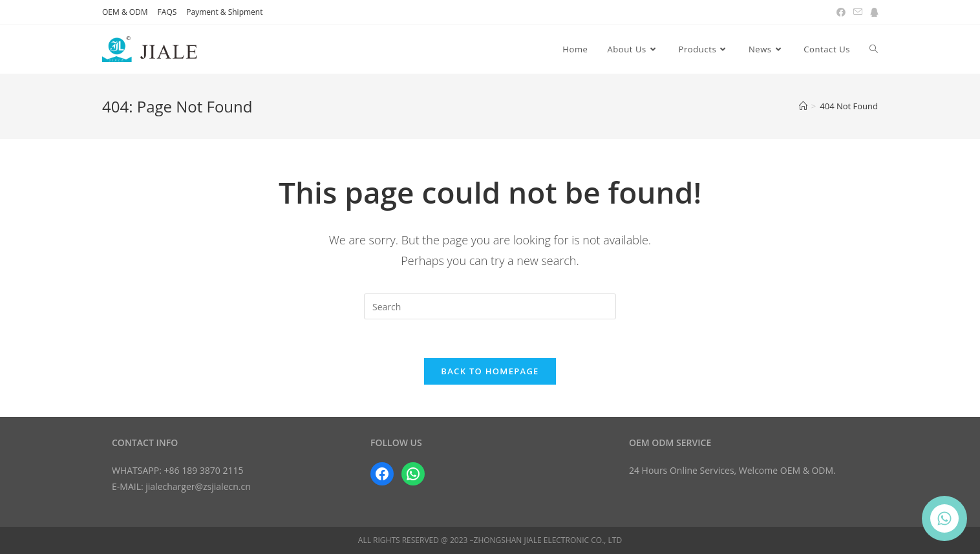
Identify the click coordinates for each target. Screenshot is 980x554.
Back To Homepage (490, 371)
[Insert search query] (490, 306)
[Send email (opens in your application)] (858, 12)
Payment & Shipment (224, 12)
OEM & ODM (125, 12)
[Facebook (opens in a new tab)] (841, 12)
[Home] (803, 106)
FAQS (167, 12)
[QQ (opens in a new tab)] (872, 12)
